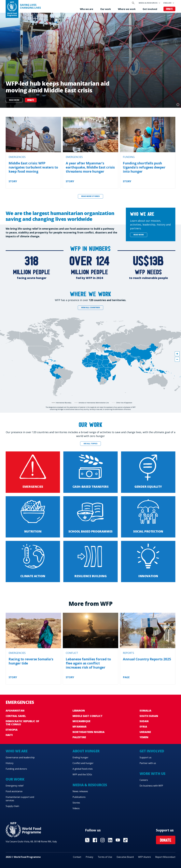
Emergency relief (15, 786)
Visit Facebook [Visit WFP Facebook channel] (95, 840)
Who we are (87, 9)
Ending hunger (80, 757)
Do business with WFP (151, 786)
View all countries (91, 307)
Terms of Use (105, 857)
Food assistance (14, 791)
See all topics (90, 444)
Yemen (144, 737)
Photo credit (178, 105)
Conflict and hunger (83, 763)
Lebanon (79, 711)
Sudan (144, 721)
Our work (106, 9)
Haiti (9, 735)
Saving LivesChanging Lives (30, 6)
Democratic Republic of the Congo (22, 723)
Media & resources (148, 3)
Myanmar (80, 727)
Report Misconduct (165, 857)
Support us (146, 757)
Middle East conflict (88, 716)
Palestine (79, 737)
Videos (76, 808)
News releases (80, 791)
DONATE (31, 100)
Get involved (150, 9)
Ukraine (145, 732)
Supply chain (12, 806)
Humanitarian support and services (20, 799)
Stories (76, 803)
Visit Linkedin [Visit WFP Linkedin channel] (110, 840)
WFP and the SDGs (82, 774)
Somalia (145, 711)
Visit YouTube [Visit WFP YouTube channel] (118, 840)
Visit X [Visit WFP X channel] (87, 840)
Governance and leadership (20, 757)
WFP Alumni (144, 857)
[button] (177, 354)
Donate (169, 9)
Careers (144, 780)
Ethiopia (12, 730)
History (10, 763)
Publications (79, 797)
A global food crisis (83, 769)
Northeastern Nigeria (89, 732)
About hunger (86, 751)
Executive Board (125, 857)
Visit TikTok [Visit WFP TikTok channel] (125, 840)
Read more (14, 100)
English (167, 3)
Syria (143, 727)
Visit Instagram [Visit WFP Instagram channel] (103, 840)
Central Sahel (16, 716)
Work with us (153, 774)
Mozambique (81, 721)
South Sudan (149, 716)
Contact (77, 857)
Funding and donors (16, 769)
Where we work (127, 9)
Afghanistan (15, 711)
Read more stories (90, 196)
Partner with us (148, 763)
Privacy (89, 857)
